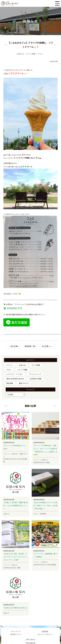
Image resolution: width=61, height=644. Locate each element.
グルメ (9, 370)
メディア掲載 (22, 370)
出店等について (16, 634)
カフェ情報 (36, 365)
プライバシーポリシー (45, 634)
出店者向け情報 (35, 379)
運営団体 (45, 632)
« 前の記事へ (14, 346)
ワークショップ (35, 374)
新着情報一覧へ (30, 346)
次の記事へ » (47, 346)
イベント (10, 365)
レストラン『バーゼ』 (15, 374)
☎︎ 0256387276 (13, 308)
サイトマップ (16, 632)
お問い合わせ (31, 639)
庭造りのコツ (24, 383)
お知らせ (22, 365)
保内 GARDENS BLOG (15, 379)
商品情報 (10, 383)
